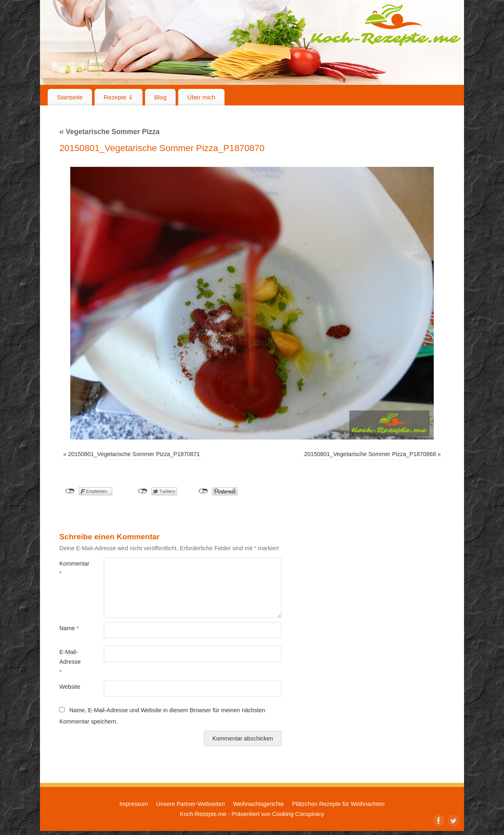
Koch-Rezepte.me (386, 25)
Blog (160, 97)
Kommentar (70, 568)
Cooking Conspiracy (298, 814)
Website (70, 687)
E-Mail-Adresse (70, 662)
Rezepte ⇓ (119, 97)
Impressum (134, 804)
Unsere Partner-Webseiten (191, 804)
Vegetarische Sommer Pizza (109, 132)
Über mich (201, 97)
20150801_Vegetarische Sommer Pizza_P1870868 (370, 454)
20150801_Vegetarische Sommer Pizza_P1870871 (134, 454)
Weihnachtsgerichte (258, 804)
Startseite (70, 97)
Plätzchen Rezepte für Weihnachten (338, 804)
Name (69, 628)
